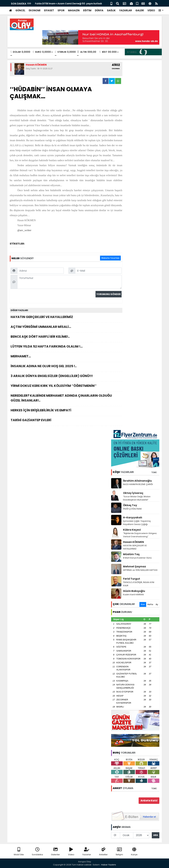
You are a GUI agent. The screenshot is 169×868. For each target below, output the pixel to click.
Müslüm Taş (131, 554)
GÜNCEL (20, 10)
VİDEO (151, 10)
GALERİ (140, 10)
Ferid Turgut (132, 579)
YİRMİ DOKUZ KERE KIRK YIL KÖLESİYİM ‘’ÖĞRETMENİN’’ (66, 387)
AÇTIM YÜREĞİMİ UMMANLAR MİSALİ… (66, 328)
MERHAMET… (66, 357)
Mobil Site (19, 852)
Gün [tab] (143, 604)
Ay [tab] (157, 604)
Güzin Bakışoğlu (134, 591)
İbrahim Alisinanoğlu (137, 481)
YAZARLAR (126, 10)
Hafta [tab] (150, 604)
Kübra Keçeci (132, 530)
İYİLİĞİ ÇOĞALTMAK (132, 509)
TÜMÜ (154, 472)
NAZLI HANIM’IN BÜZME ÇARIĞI (138, 484)
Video (71, 852)
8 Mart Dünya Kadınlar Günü (137, 558)
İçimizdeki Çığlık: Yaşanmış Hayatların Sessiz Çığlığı (137, 523)
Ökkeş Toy (130, 505)
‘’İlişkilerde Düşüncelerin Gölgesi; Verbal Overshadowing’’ (140, 535)
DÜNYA (99, 10)
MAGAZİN (74, 10)
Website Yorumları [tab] (110, 258)
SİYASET (49, 10)
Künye (134, 852)
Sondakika (37, 852)
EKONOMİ (35, 10)
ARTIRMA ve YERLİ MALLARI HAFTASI (140, 570)
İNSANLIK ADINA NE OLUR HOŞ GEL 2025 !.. (66, 367)
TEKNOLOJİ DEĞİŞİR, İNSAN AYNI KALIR (139, 584)
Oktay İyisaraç (133, 493)
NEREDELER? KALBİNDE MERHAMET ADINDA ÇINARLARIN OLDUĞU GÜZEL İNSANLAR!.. (66, 399)
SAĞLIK (111, 10)
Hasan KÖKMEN (133, 542)
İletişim (119, 852)
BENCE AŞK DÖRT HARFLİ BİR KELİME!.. (66, 337)
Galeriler (55, 852)
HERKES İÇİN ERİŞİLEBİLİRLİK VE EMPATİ (66, 411)
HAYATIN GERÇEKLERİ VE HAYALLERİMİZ (66, 318)
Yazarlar (87, 852)
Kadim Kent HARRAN (133, 595)
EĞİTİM (87, 10)
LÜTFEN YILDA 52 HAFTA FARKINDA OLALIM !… (66, 347)
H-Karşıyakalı (133, 517)
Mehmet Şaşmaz (135, 566)
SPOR (61, 10)
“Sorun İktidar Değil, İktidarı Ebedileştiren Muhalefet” (137, 498)
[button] (161, 11)
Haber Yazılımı (109, 865)
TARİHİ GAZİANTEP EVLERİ (66, 421)
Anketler (103, 852)
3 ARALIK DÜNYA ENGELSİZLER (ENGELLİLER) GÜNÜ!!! (66, 377)
